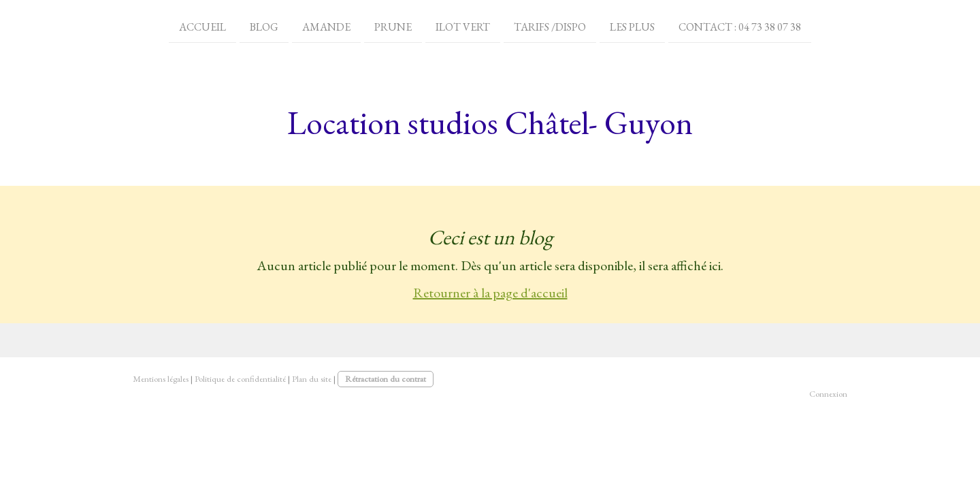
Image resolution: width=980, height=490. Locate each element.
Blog (264, 26)
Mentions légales (161, 379)
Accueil (202, 26)
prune (393, 26)
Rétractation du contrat (386, 379)
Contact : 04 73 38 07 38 (740, 26)
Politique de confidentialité (240, 379)
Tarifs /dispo (550, 26)
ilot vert (463, 26)
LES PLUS (632, 26)
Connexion (828, 394)
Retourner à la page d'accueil (490, 293)
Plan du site (312, 379)
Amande (326, 26)
